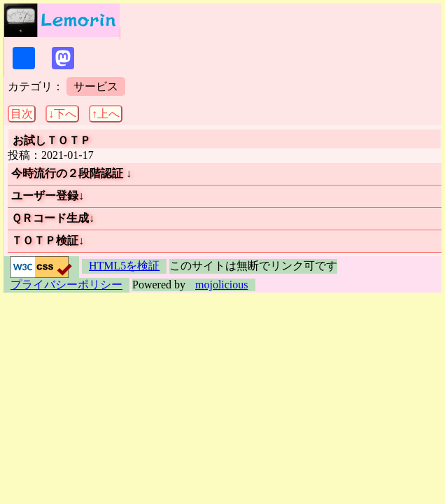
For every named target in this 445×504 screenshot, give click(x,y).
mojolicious (222, 285)
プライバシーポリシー (66, 285)
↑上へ (106, 114)
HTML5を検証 (124, 266)
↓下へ (62, 114)
